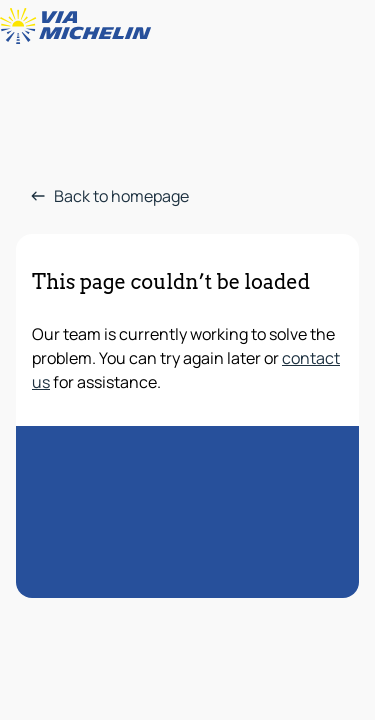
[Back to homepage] (80, 26)
